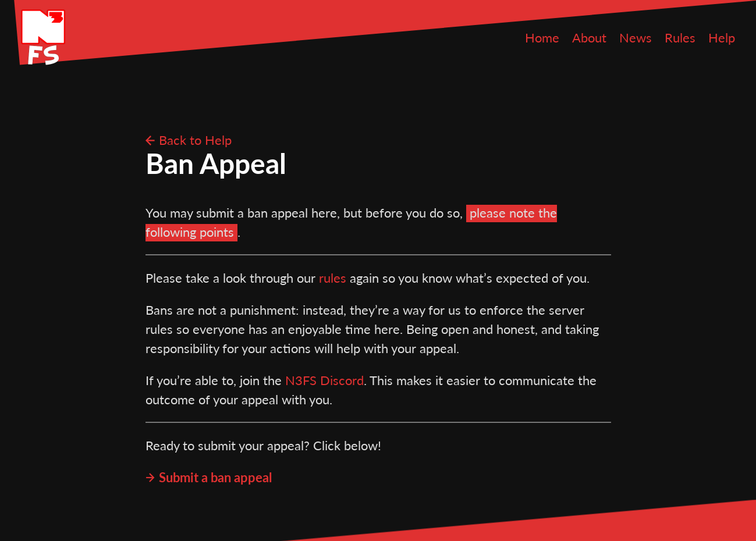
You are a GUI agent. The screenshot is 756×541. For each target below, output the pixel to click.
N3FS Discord (324, 380)
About (589, 38)
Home (542, 38)
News (636, 38)
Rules (680, 38)
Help (722, 38)
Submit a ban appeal (215, 477)
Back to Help (195, 140)
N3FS (43, 37)
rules (333, 278)
